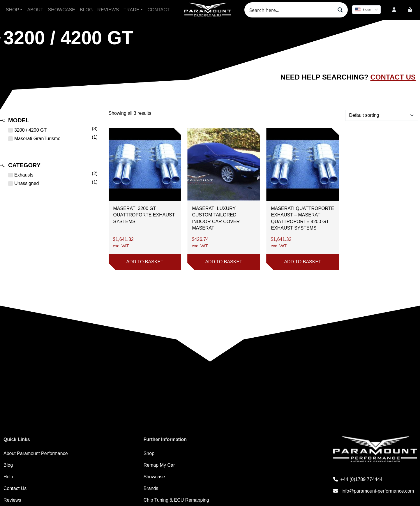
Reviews (108, 10)
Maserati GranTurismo (37, 139)
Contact (158, 10)
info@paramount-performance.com (374, 491)
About (35, 10)
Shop (12, 10)
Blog (86, 10)
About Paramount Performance (36, 453)
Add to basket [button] (145, 262)
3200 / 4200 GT (30, 130)
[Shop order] (381, 115)
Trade (131, 10)
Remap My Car (159, 465)
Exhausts (24, 175)
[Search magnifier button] (340, 10)
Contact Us (393, 77)
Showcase (62, 10)
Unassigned (27, 183)
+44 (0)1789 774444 (358, 479)
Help (8, 477)
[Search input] (291, 10)
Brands (151, 488)
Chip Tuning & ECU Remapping (176, 500)
